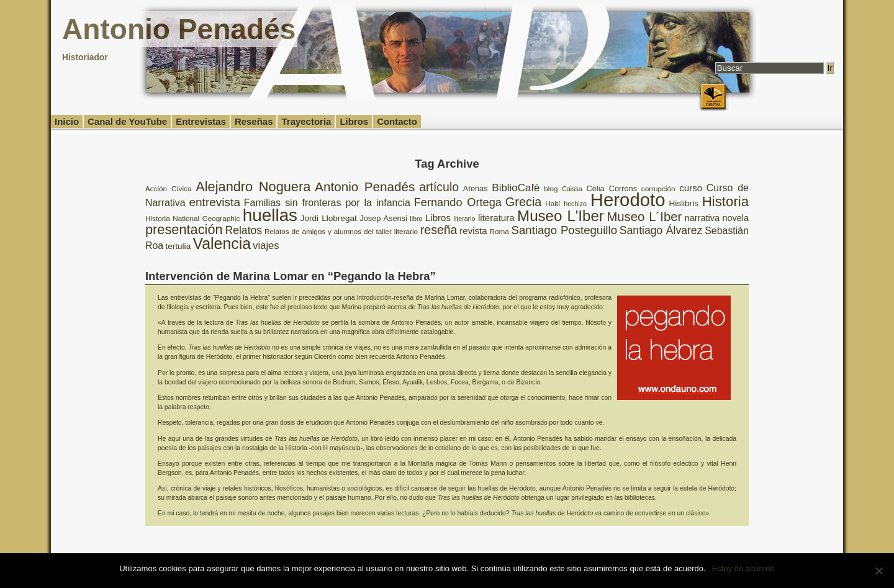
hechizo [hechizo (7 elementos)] (575, 204)
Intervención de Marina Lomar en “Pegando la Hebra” (291, 276)
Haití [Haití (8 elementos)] (553, 203)
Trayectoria (306, 121)
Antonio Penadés (179, 29)
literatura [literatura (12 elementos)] (496, 218)
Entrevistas (201, 121)
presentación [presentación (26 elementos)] (184, 229)
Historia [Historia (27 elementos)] (725, 201)
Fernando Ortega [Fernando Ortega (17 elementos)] (458, 202)
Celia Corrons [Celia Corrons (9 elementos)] (612, 188)
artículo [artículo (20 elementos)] (439, 187)
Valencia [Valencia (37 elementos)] (222, 243)
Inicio (67, 121)
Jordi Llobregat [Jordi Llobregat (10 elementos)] (329, 218)
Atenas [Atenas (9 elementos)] (476, 188)
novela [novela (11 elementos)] (735, 218)
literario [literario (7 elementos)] (465, 219)
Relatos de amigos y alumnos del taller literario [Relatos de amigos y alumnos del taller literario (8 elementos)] (341, 231)
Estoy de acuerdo (743, 568)
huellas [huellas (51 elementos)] (270, 215)
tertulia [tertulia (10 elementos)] (178, 246)
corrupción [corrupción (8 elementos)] (658, 188)
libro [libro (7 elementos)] (416, 219)
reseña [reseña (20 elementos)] (439, 230)
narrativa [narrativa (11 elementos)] (702, 218)
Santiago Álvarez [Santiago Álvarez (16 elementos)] (661, 230)
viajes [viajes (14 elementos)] (266, 246)
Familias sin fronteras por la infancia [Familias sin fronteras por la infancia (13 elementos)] (327, 203)
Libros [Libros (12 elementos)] (438, 218)
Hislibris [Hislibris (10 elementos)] (684, 203)
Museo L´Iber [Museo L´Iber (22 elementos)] (644, 217)
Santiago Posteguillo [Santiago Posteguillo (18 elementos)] (564, 230)
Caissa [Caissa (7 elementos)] (572, 189)
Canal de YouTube (127, 121)
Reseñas (254, 121)
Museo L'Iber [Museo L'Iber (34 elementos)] (561, 216)
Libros (354, 121)
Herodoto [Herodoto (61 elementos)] (628, 200)
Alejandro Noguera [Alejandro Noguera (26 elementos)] (253, 187)
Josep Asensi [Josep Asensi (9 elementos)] (383, 218)
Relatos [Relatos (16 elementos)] (243, 230)
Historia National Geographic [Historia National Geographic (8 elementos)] (192, 218)
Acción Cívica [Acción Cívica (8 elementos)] (168, 188)
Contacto (397, 121)
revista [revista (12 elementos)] (473, 231)
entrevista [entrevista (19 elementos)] (214, 202)
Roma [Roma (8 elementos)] (499, 231)
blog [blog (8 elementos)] (551, 188)
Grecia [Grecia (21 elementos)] (524, 202)
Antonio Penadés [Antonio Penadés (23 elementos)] (365, 187)
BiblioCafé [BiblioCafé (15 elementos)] (516, 188)
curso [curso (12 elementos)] (691, 188)
